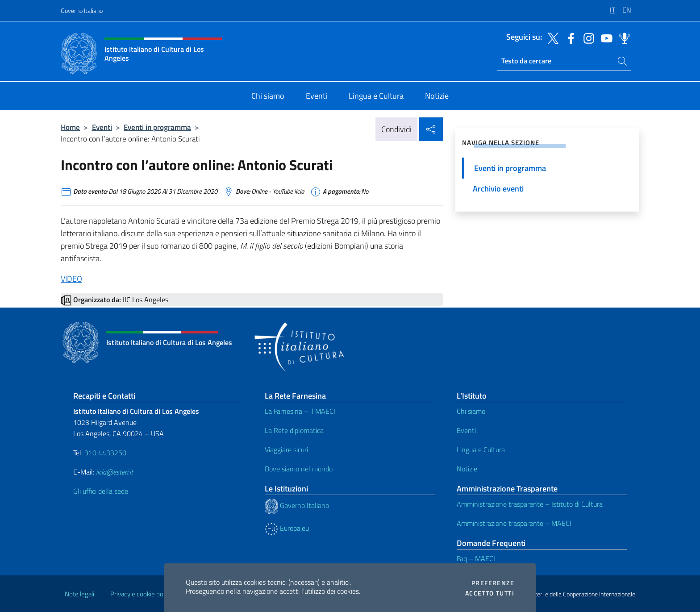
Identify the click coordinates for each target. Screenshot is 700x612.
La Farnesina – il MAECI (300, 411)
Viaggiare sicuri (286, 450)
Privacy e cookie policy (141, 594)
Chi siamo (471, 411)
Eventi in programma (157, 127)
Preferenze (493, 583)
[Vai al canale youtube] (604, 37)
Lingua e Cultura (481, 450)
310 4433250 (105, 453)
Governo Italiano (82, 10)
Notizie (467, 469)
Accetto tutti (490, 593)
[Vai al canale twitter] (551, 37)
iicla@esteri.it (115, 472)
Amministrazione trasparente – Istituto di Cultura (530, 504)
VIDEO (71, 279)
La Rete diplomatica (294, 430)
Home (70, 127)
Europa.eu (287, 528)
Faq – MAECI (476, 558)
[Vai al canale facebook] (569, 37)
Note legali (79, 594)
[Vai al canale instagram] (587, 37)
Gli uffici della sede (101, 491)
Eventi (102, 127)
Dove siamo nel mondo (299, 469)
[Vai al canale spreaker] (622, 37)
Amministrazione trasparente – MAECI (514, 523)
